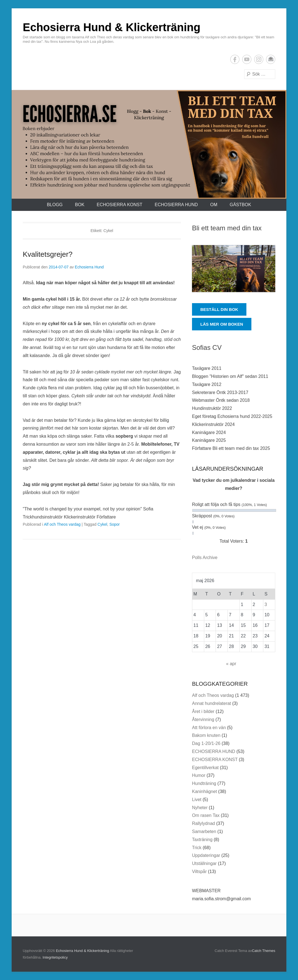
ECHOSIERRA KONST (120, 205)
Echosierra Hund (89, 267)
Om (214, 205)
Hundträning (204, 783)
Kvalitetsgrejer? (48, 254)
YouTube (247, 59)
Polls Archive (205, 558)
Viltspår (199, 871)
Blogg (55, 205)
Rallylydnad (204, 823)
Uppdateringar (206, 855)
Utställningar (204, 863)
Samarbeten (204, 831)
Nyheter (200, 808)
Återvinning (203, 720)
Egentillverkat (205, 768)
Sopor (114, 524)
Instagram (259, 59)
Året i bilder (203, 711)
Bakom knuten (206, 735)
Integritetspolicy (55, 957)
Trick (197, 848)
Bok (80, 205)
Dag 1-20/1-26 (206, 743)
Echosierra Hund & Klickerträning (112, 27)
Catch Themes (264, 951)
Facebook (235, 59)
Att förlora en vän (209, 728)
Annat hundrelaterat (212, 703)
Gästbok (240, 205)
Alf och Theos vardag (62, 524)
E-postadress (271, 59)
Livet (197, 800)
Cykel (102, 524)
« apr (231, 664)
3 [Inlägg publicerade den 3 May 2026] (266, 604)
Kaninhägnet (204, 791)
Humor (199, 775)
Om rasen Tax (206, 815)
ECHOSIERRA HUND (176, 205)
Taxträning (202, 840)
